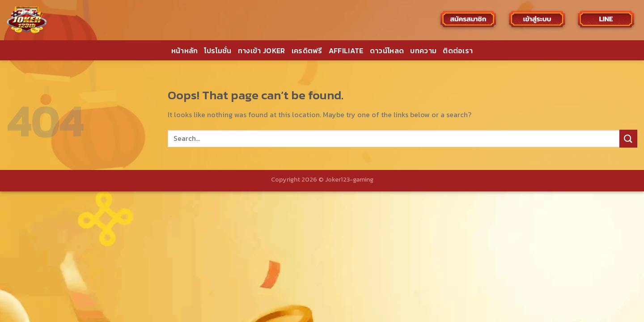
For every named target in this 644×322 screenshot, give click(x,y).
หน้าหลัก (185, 51)
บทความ (423, 51)
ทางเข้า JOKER (262, 51)
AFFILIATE (346, 51)
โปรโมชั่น (218, 51)
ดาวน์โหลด (387, 51)
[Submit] (628, 138)
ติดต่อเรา (458, 51)
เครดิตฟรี (307, 51)
